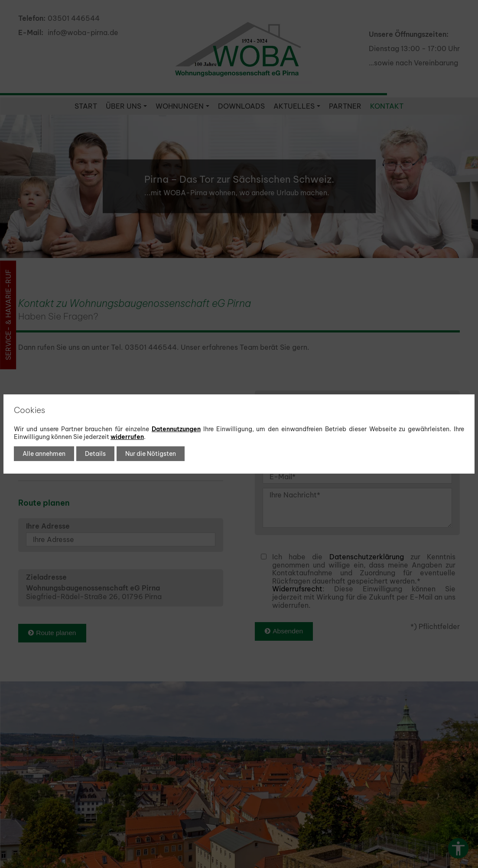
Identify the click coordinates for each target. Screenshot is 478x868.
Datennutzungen (176, 429)
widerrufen (127, 437)
